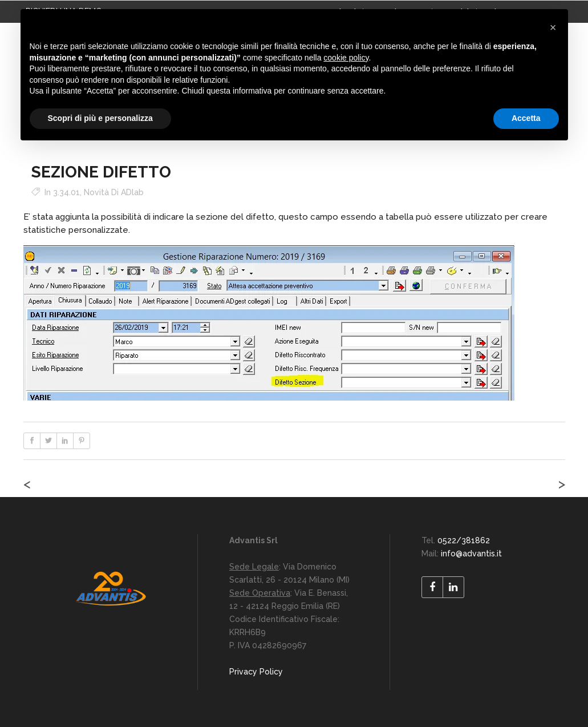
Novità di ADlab (114, 192)
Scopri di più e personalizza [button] (100, 118)
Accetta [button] (526, 118)
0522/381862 (464, 540)
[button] (553, 27)
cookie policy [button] (346, 58)
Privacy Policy (256, 672)
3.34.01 (66, 192)
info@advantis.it (471, 554)
